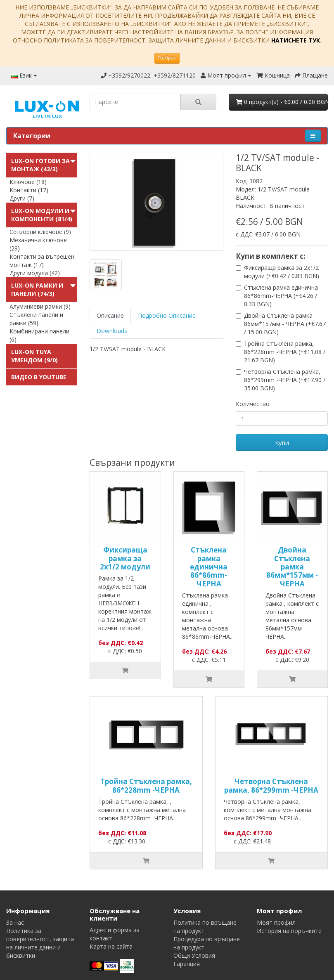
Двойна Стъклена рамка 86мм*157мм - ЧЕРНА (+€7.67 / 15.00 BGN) (285, 324)
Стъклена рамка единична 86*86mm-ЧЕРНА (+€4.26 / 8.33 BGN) (281, 296)
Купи (282, 442)
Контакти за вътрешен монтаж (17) (42, 261)
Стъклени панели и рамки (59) (36, 319)
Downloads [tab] (112, 331)
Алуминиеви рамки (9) (40, 306)
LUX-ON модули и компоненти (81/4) (42, 215)
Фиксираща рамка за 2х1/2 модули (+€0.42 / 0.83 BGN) (282, 272)
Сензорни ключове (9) (40, 232)
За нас (15, 922)
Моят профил (276, 922)
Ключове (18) (28, 182)
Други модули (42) (35, 273)
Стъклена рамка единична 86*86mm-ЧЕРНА (209, 567)
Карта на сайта (111, 946)
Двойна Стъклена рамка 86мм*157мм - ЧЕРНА (292, 567)
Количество (253, 404)
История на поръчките (289, 931)
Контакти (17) (29, 190)
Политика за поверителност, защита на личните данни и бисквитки (40, 943)
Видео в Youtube (39, 377)
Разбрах (167, 58)
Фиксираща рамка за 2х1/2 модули (125, 558)
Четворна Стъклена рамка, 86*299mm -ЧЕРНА (271, 785)
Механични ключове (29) (38, 244)
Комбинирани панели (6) (39, 335)
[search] (135, 102)
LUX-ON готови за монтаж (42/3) (40, 165)
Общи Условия (194, 955)
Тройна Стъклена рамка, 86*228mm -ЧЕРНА (146, 785)
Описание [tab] (110, 315)
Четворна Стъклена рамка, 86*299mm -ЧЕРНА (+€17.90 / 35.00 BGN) (285, 380)
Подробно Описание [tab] (167, 315)
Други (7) (22, 198)
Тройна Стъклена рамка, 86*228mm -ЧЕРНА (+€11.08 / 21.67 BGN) (285, 352)
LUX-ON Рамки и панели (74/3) (37, 289)
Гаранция (187, 964)
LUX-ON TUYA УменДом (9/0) (34, 356)
